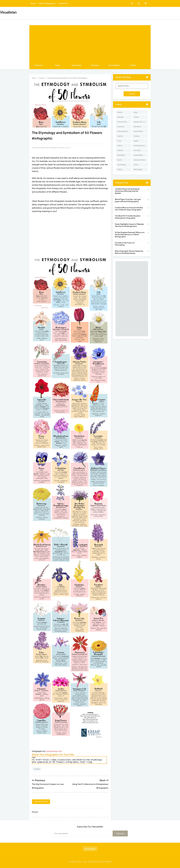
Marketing (121, 155)
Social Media (114, 65)
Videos (120, 169)
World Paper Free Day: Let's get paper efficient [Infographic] (128, 200)
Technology (76, 65)
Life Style (137, 150)
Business (95, 65)
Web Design (138, 169)
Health (133, 65)
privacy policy (90, 849)
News (58, 65)
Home (33, 3)
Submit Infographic (47, 3)
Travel (136, 165)
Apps (136, 112)
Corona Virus (122, 122)
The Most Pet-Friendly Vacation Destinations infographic (128, 217)
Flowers (37, 769)
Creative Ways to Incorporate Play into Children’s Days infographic (129, 209)
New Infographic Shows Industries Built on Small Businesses (129, 252)
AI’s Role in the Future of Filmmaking (125, 244)
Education (137, 127)
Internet (120, 150)
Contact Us (63, 3)
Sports (120, 160)
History (120, 146)
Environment (138, 131)
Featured (39, 65)
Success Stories (139, 160)
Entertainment (122, 131)
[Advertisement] (90, 43)
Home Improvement (141, 146)
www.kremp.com (54, 751)
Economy (121, 127)
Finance (136, 136)
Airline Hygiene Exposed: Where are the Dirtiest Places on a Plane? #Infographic (130, 235)
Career (136, 117)
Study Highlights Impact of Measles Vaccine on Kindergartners (129, 225)
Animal (120, 112)
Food (119, 141)
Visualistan (92, 862)
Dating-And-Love (140, 122)
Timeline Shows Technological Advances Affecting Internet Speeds (127, 191)
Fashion (120, 136)
